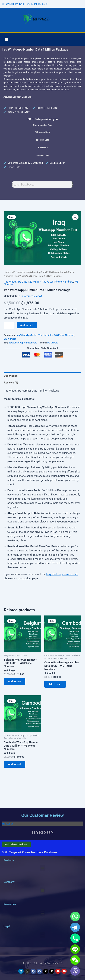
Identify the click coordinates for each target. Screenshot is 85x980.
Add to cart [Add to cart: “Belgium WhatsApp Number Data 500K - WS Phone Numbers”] (15, 681)
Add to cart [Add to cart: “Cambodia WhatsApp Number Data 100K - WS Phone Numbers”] (55, 684)
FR (25, 4)
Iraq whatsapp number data (62, 574)
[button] (6, 39)
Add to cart (27, 325)
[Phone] (75, 938)
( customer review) (30, 296)
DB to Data (53, 343)
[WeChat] (75, 960)
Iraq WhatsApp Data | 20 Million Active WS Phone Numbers (39, 282)
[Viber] (75, 971)
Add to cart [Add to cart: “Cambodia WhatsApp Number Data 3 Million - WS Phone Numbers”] (15, 764)
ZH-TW (14, 4)
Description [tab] (11, 376)
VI (47, 4)
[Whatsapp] (75, 916)
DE (29, 4)
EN (21, 4)
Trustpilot (7, 824)
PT (36, 4)
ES (44, 4)
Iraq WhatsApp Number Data (23, 343)
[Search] (73, 184)
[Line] (75, 949)
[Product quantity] (9, 326)
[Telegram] (75, 927)
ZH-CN (6, 4)
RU (40, 4)
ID (32, 4)
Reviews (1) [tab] (11, 383)
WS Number (18, 272)
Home (7, 272)
